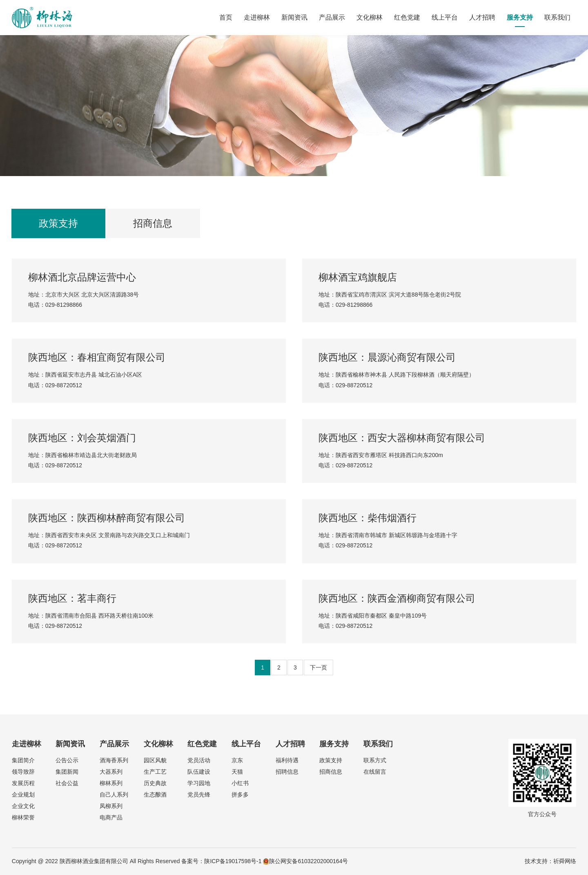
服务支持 (520, 17)
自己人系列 (114, 795)
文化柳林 (370, 17)
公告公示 (67, 760)
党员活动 (199, 760)
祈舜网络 (565, 861)
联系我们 (557, 17)
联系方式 (375, 760)
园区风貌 (155, 760)
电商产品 (111, 817)
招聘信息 (287, 772)
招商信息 (153, 223)
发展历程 (23, 783)
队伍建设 (199, 772)
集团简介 (23, 760)
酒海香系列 (114, 760)
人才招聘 (482, 17)
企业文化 (23, 806)
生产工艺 (155, 772)
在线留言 (375, 772)
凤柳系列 (111, 806)
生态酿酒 (155, 795)
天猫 (237, 772)
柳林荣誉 (23, 817)
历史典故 (155, 783)
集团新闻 (67, 772)
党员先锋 (199, 795)
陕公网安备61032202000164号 (305, 861)
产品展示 (332, 17)
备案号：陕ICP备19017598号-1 (221, 861)
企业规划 (23, 795)
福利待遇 (287, 760)
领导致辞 (23, 772)
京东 (237, 760)
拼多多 (240, 795)
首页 (226, 17)
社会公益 (67, 783)
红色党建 (407, 17)
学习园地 (199, 783)
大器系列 (111, 772)
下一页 (318, 667)
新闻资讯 (294, 17)
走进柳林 (257, 17)
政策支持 (58, 223)
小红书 (240, 783)
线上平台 (445, 17)
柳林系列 (111, 783)
